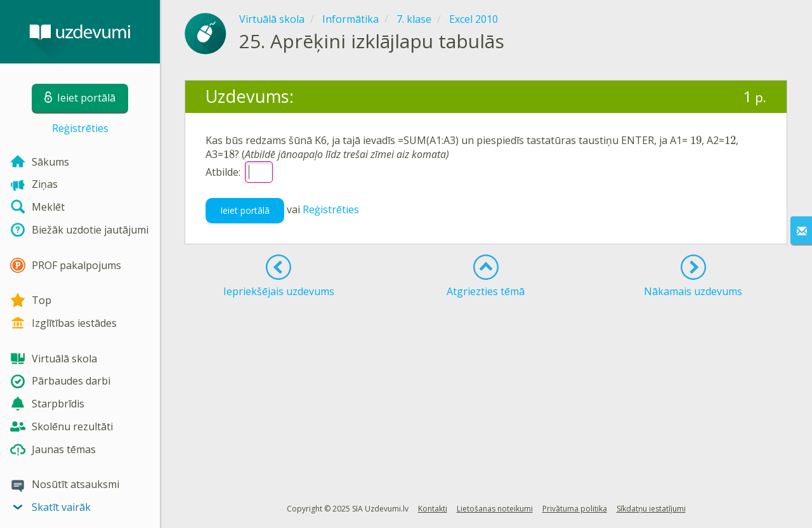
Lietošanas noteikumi (495, 509)
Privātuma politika (575, 509)
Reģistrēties (80, 128)
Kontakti (433, 509)
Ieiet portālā (245, 210)
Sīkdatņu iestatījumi (651, 509)
